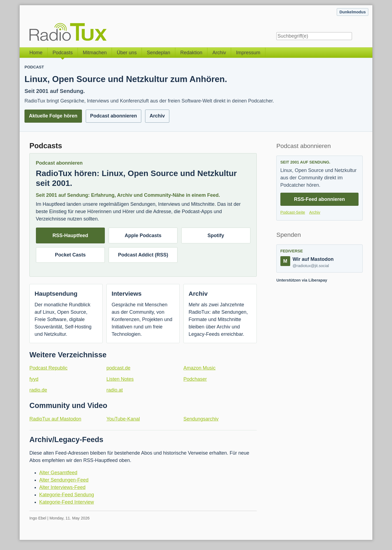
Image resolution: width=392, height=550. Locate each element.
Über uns (127, 53)
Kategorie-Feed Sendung (67, 495)
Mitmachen (95, 53)
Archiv (219, 53)
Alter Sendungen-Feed (64, 480)
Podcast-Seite (293, 212)
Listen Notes (120, 379)
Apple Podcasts (143, 235)
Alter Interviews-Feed (62, 487)
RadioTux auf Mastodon (55, 419)
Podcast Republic (48, 368)
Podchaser (195, 379)
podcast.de (118, 368)
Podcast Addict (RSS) (143, 255)
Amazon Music (200, 368)
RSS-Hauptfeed (70, 235)
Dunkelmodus (353, 12)
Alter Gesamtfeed (58, 473)
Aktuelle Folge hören (53, 116)
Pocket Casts (70, 255)
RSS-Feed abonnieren (319, 199)
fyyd (34, 379)
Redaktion (191, 53)
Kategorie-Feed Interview (67, 502)
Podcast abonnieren (114, 116)
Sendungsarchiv (201, 419)
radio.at (115, 390)
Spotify (216, 235)
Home (36, 53)
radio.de (38, 390)
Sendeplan (158, 53)
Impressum (248, 53)
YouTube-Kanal (123, 419)
